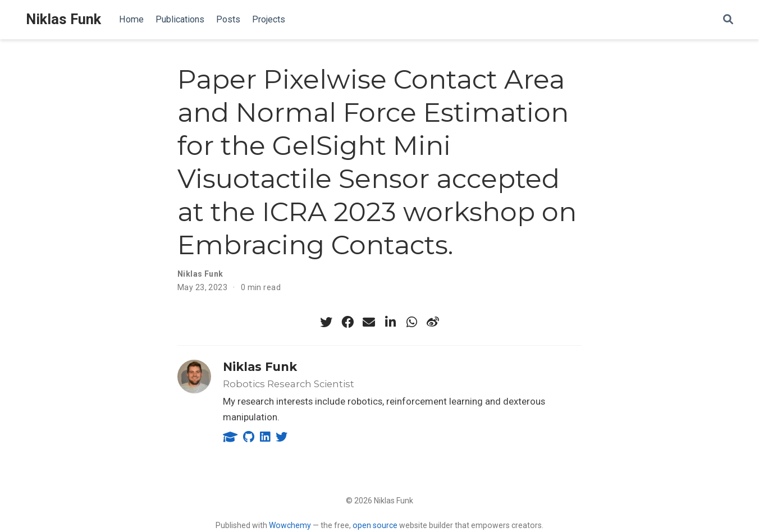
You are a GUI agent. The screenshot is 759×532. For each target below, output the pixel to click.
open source (375, 525)
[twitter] (326, 322)
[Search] (728, 20)
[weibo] (433, 322)
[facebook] (348, 322)
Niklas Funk (63, 19)
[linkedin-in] (390, 322)
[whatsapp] (411, 322)
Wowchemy (290, 525)
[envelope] (369, 322)
